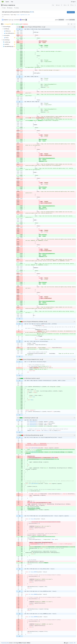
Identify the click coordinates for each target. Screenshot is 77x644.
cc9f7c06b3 (72, 20)
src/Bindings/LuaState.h (30, 418)
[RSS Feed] (53, 5)
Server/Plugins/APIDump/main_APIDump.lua (34, 322)
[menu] (75, 24)
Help (12, 2)
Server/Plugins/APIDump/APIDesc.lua (34, 27)
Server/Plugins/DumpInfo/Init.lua (32, 360)
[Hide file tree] (2, 24)
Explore (7, 2)
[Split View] (72, 24)
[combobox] (68, 24)
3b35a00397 (61, 20)
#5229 (32, 12)
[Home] (3, 2)
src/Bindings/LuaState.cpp (31, 378)
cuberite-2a (12, 5)
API (75, 643)
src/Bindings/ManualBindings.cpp (33, 435)
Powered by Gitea (5, 643)
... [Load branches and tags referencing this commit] (3, 16)
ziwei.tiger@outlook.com (23, 15)
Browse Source (71, 12)
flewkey (5, 5)
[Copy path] (45, 27)
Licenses (71, 643)
